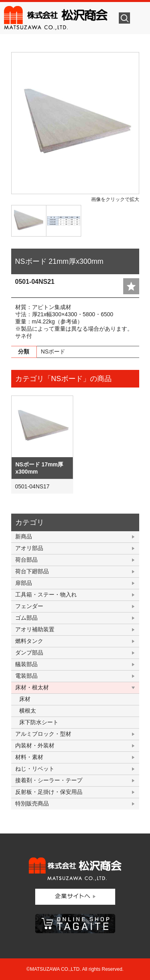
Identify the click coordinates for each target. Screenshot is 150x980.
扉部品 (24, 583)
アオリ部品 (29, 548)
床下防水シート (39, 722)
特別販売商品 (32, 803)
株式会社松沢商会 (57, 18)
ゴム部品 (26, 618)
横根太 (28, 711)
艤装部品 (26, 664)
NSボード (53, 351)
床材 (25, 699)
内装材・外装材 (35, 745)
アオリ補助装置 (35, 629)
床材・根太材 (32, 687)
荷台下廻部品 (32, 571)
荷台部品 (26, 560)
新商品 (24, 536)
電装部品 (26, 676)
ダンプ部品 (29, 653)
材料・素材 (29, 757)
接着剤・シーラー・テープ (49, 780)
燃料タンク (29, 641)
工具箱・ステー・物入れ (46, 594)
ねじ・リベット (35, 769)
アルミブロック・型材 (43, 734)
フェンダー (29, 606)
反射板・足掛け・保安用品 (49, 792)
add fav (131, 286)
